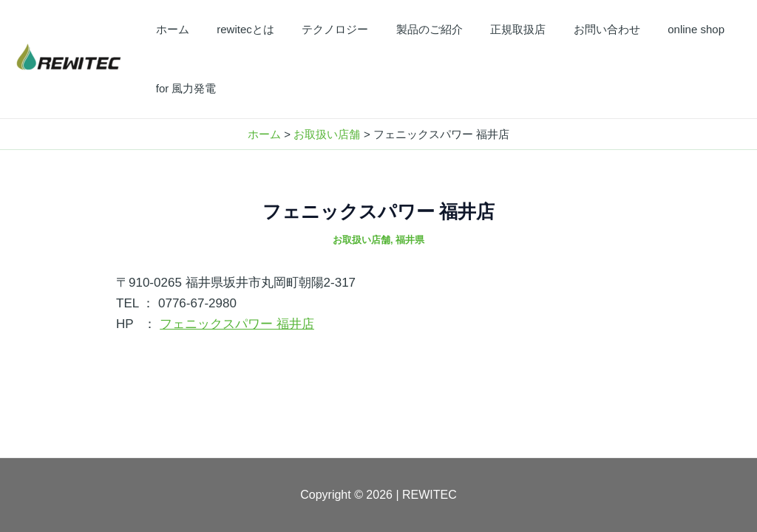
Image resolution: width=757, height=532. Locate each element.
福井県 (410, 240)
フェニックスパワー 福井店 (237, 324)
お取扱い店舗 (361, 240)
